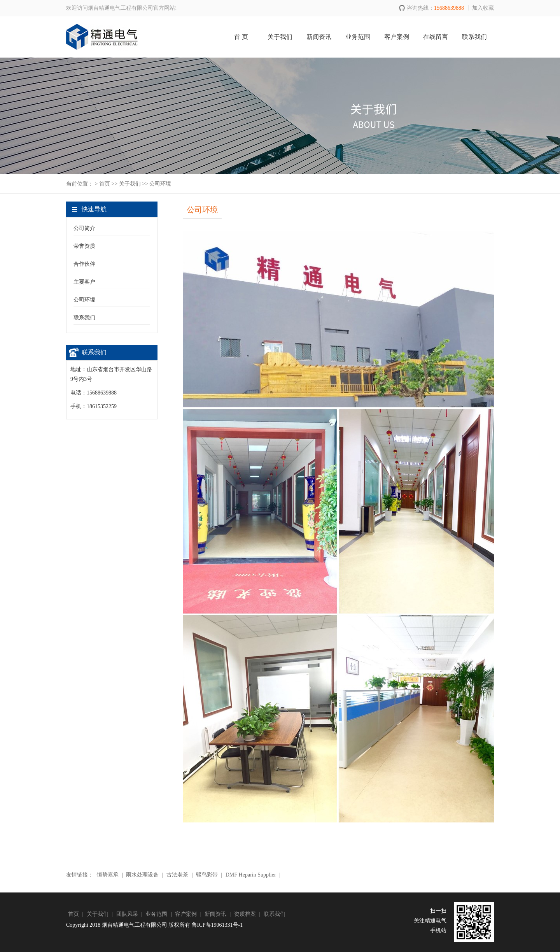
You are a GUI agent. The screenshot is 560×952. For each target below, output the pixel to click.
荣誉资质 (84, 246)
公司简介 (84, 228)
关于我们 (280, 37)
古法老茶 (178, 875)
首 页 (241, 37)
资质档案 (246, 914)
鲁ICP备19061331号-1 (217, 925)
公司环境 (84, 300)
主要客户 (84, 282)
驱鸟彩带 (207, 875)
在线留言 (436, 37)
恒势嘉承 (108, 875)
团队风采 (128, 914)
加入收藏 (483, 8)
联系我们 (474, 37)
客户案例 (397, 37)
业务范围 (358, 37)
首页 (105, 184)
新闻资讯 (319, 37)
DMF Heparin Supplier (251, 875)
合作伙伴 (84, 264)
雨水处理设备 (143, 875)
